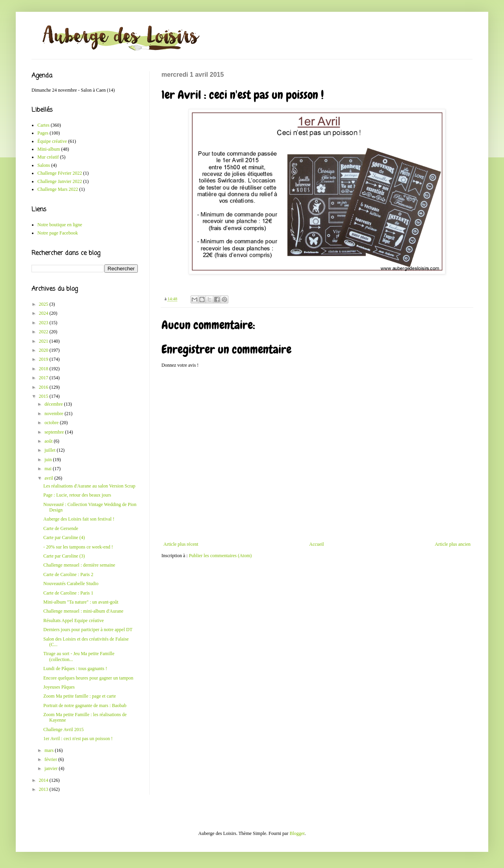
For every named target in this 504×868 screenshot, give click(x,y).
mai (49, 469)
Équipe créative (52, 141)
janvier (52, 768)
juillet (51, 450)
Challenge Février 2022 (60, 173)
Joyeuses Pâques (59, 687)
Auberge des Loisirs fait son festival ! (79, 519)
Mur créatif (48, 157)
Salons (44, 165)
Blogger (297, 833)
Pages (43, 133)
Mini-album (49, 149)
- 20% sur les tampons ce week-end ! (78, 547)
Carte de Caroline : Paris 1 (68, 593)
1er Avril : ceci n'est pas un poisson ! (78, 739)
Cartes (44, 125)
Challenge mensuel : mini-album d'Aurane (83, 611)
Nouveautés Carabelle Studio (71, 584)
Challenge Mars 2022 (58, 189)
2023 (44, 323)
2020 (44, 350)
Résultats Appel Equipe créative (74, 621)
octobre (52, 423)
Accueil (316, 544)
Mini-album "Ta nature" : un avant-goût (81, 602)
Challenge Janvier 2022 (60, 181)
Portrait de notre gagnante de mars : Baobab (85, 705)
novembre (55, 414)
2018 (44, 369)
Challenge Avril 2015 (63, 729)
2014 (44, 780)
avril (49, 478)
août (49, 441)
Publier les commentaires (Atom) (220, 556)
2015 (44, 396)
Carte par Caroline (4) (64, 537)
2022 (44, 332)
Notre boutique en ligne (60, 225)
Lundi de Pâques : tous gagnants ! (75, 669)
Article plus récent (181, 544)
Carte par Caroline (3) (64, 556)
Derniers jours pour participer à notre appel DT (88, 630)
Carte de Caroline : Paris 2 (68, 574)
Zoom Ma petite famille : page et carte (80, 696)
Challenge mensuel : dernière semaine (79, 565)
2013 (44, 789)
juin (49, 460)
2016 (44, 387)
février (51, 759)
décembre (54, 404)
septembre (55, 432)
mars (50, 750)
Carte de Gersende (61, 528)
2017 (44, 378)
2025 (44, 304)
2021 (44, 341)
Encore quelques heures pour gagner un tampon (88, 678)
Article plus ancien (453, 544)
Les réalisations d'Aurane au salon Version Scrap (89, 486)
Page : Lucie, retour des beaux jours (77, 495)
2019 (44, 359)
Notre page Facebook (58, 233)
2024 (44, 313)
